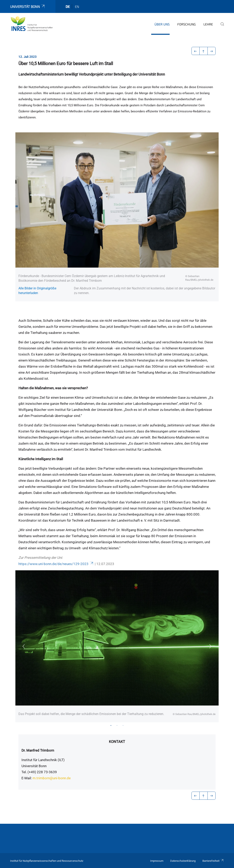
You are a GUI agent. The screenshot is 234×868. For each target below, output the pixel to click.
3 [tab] (123, 725)
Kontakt (117, 742)
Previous (23, 646)
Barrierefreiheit (213, 861)
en (77, 6)
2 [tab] (117, 725)
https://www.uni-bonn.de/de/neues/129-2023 (56, 564)
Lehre (208, 24)
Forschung (187, 24)
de (68, 6)
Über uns (162, 24)
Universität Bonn (28, 6)
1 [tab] (111, 725)
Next (211, 646)
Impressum (157, 861)
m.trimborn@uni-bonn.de (52, 778)
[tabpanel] (117, 646)
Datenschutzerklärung (183, 861)
